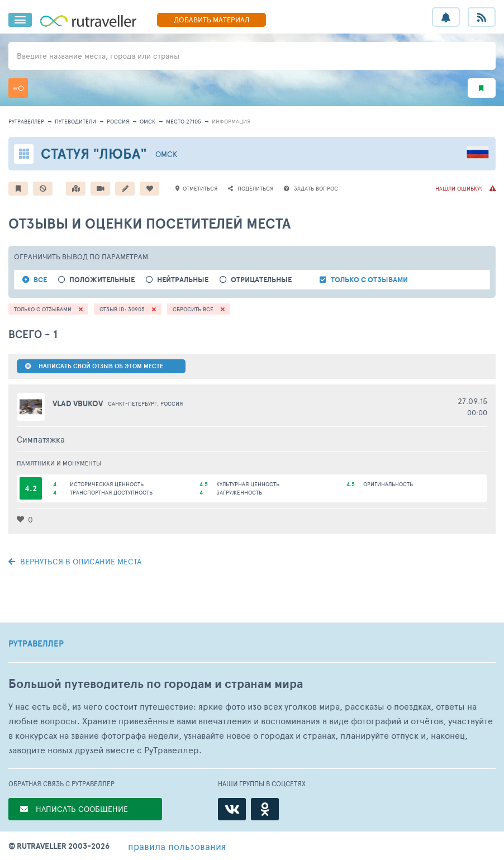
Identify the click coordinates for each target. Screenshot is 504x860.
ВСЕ (40, 280)
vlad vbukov (78, 403)
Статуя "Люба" (94, 153)
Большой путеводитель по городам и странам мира (156, 684)
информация (231, 121)
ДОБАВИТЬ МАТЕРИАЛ (211, 20)
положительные (102, 280)
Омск (148, 121)
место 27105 (184, 121)
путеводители (75, 121)
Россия (118, 121)
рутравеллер (26, 121)
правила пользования (177, 846)
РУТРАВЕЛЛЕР (36, 644)
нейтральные (183, 280)
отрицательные (261, 280)
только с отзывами (369, 280)
